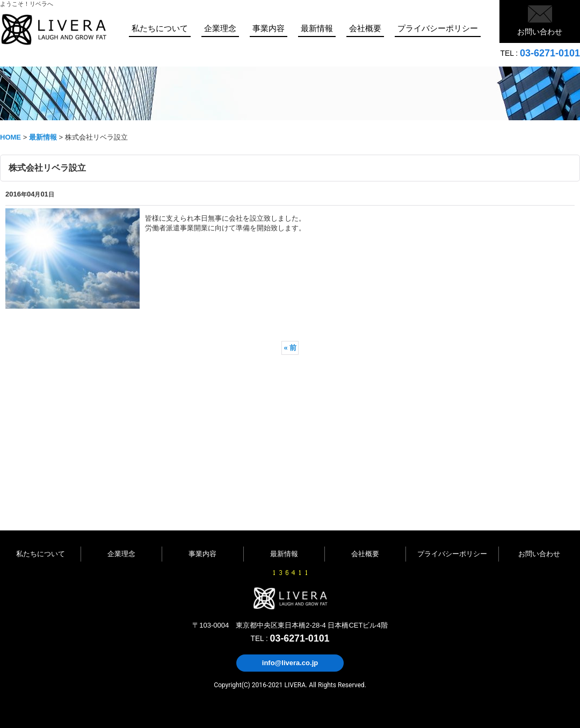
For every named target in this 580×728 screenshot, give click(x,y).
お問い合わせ (540, 32)
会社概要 (365, 554)
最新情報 (284, 554)
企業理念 (121, 554)
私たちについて (41, 554)
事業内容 (202, 554)
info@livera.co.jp (290, 663)
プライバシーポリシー (452, 554)
